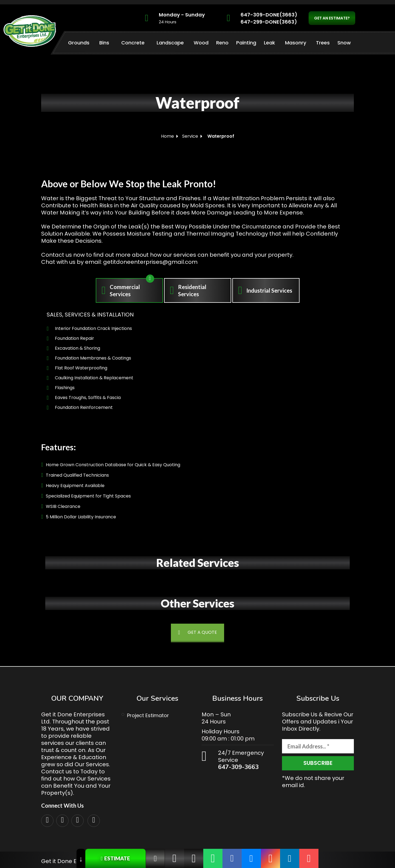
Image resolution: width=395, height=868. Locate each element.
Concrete (133, 43)
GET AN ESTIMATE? (332, 18)
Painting (246, 43)
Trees (323, 43)
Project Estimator (148, 715)
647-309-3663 (238, 767)
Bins (104, 43)
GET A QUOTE (198, 632)
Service (190, 136)
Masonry (296, 43)
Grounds (79, 43)
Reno (222, 43)
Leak (270, 43)
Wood (201, 43)
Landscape (170, 43)
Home (167, 136)
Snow (344, 43)
